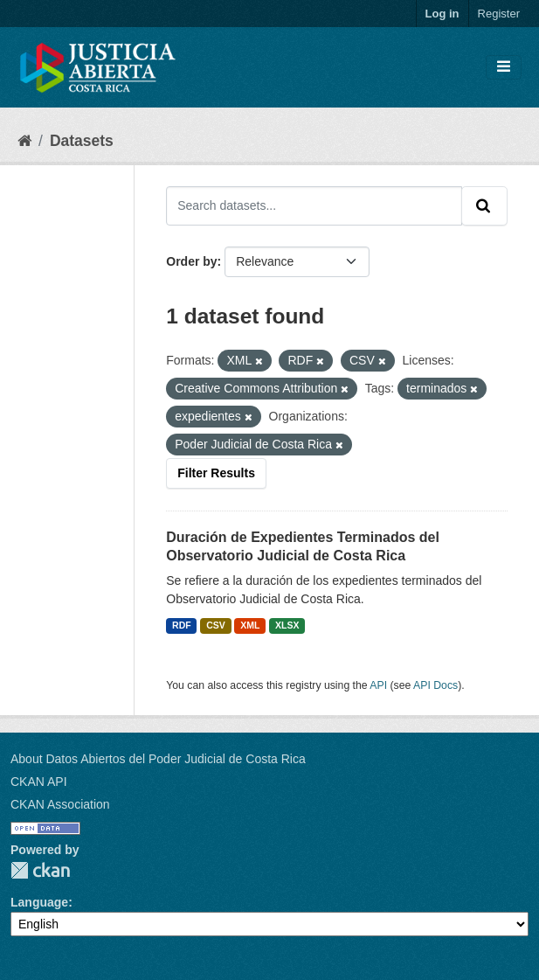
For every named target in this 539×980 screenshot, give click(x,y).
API (378, 685)
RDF (182, 625)
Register (499, 14)
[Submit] (484, 205)
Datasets (82, 141)
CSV (216, 625)
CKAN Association (60, 804)
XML (250, 625)
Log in (442, 14)
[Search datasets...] (314, 205)
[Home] (24, 141)
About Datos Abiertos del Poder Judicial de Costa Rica (158, 759)
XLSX (287, 625)
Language (39, 902)
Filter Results (216, 473)
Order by (191, 261)
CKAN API (39, 782)
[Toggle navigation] (504, 67)
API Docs (435, 685)
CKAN (40, 870)
